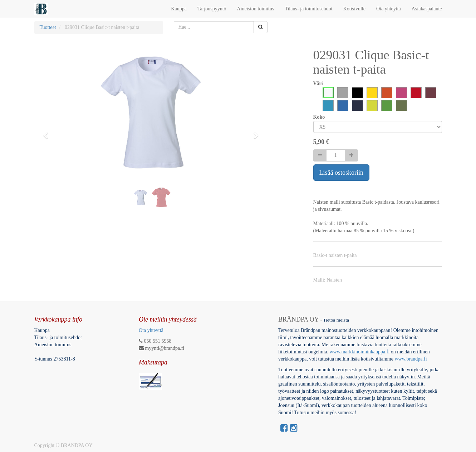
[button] (48, 132)
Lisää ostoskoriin (342, 173)
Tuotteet (48, 27)
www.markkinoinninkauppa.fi (359, 352)
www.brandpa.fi (411, 359)
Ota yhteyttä (151, 330)
